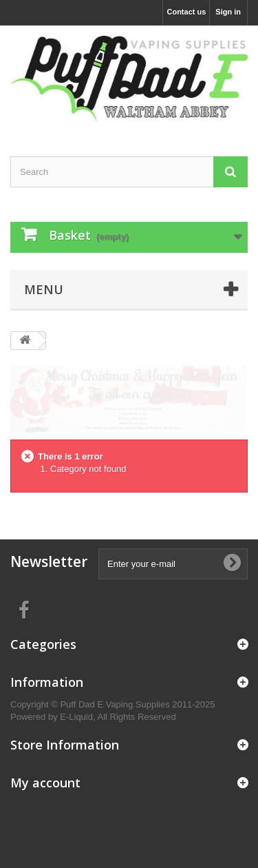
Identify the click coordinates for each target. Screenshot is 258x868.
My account (45, 783)
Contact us (186, 12)
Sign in (228, 12)
